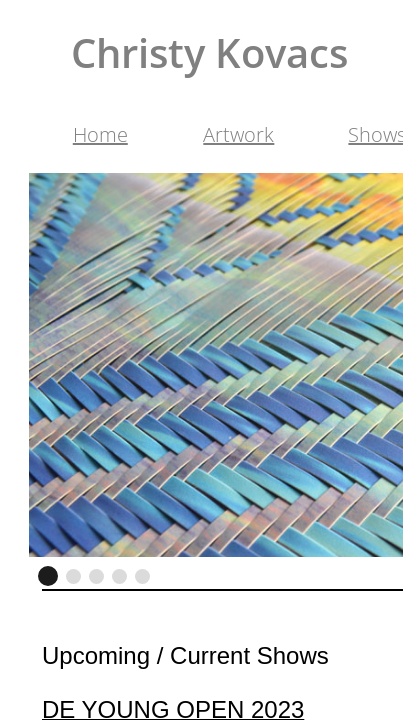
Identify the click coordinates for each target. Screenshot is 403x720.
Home (100, 134)
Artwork (238, 134)
